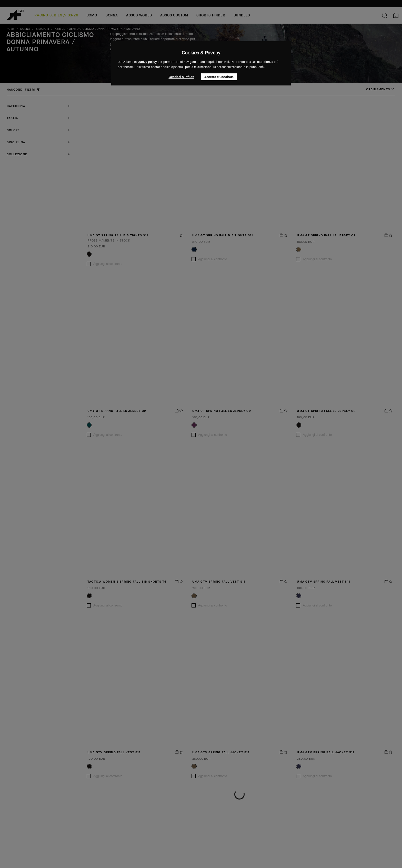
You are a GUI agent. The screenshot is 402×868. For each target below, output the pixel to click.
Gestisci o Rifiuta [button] (182, 77)
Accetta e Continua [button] (219, 77)
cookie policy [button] (147, 62)
